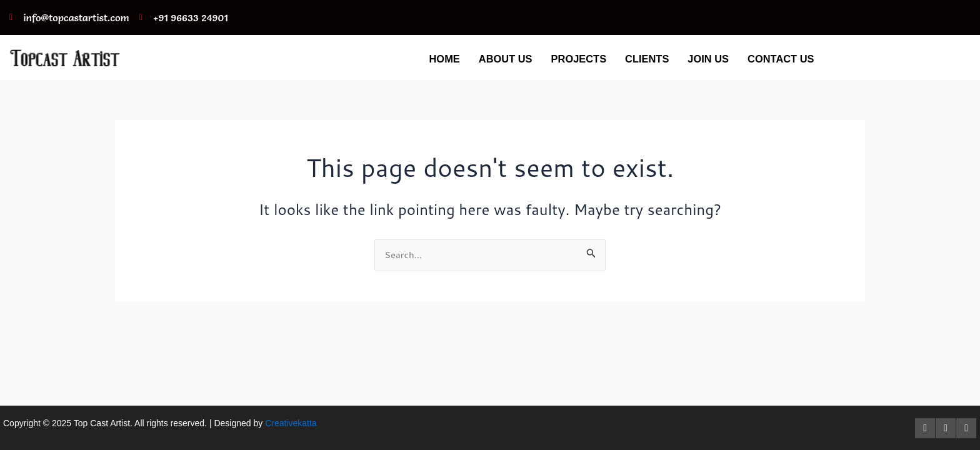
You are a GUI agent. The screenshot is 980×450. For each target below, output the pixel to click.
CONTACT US (778, 59)
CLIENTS (638, 59)
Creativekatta (291, 423)
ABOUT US (489, 59)
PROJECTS (566, 59)
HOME (425, 59)
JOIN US (702, 59)
